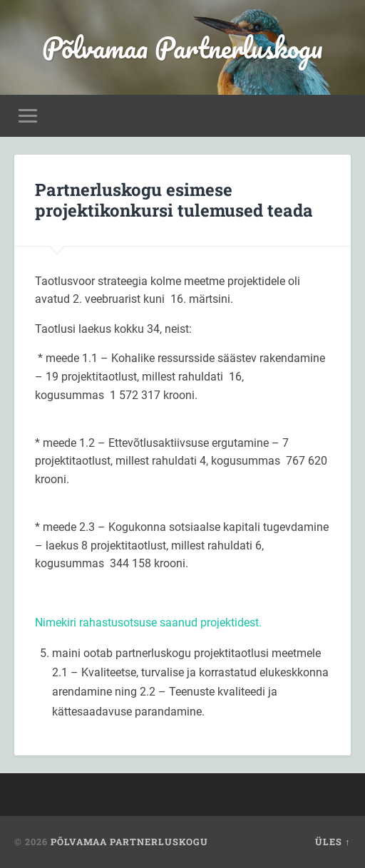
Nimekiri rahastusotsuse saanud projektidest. (148, 622)
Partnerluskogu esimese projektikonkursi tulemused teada (174, 200)
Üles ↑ (333, 842)
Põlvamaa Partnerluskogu (182, 47)
